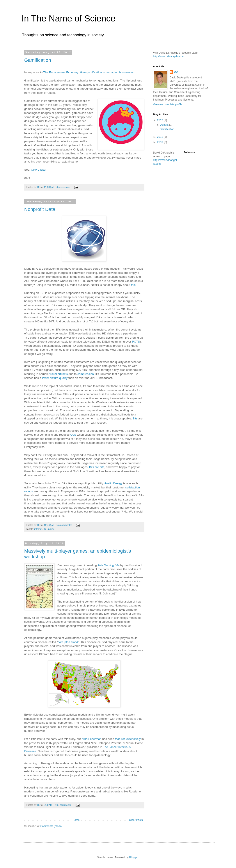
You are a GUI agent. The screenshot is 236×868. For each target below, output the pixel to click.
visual (53, 374)
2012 (160, 120)
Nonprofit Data (40, 209)
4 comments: (64, 187)
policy (51, 529)
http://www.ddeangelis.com (169, 57)
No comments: (65, 525)
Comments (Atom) (51, 826)
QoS (73, 435)
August (165, 125)
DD (176, 72)
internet (38, 529)
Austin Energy (113, 483)
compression (86, 374)
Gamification (38, 60)
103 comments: (64, 805)
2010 (160, 142)
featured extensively (127, 739)
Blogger (134, 857)
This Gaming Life (108, 565)
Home (76, 820)
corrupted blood (68, 642)
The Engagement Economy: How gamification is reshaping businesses (89, 72)
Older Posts (136, 820)
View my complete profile (168, 104)
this (133, 285)
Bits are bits (97, 467)
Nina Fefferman (91, 739)
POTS (136, 342)
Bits (135, 418)
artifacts (63, 374)
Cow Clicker (39, 170)
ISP (45, 529)
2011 (160, 137)
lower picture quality (55, 378)
